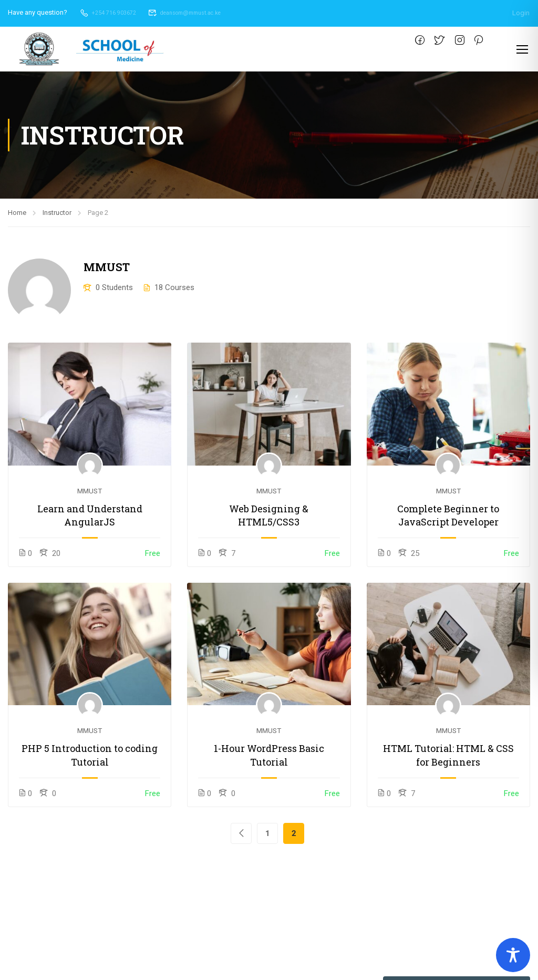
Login (521, 12)
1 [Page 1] (268, 834)
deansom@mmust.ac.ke (198, 12)
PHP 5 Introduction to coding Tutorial (90, 756)
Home (17, 213)
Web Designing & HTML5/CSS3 (269, 516)
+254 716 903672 (111, 12)
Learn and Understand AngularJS (90, 516)
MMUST (90, 491)
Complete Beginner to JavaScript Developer (448, 516)
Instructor (57, 213)
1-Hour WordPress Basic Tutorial (269, 756)
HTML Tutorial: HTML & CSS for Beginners (448, 756)
